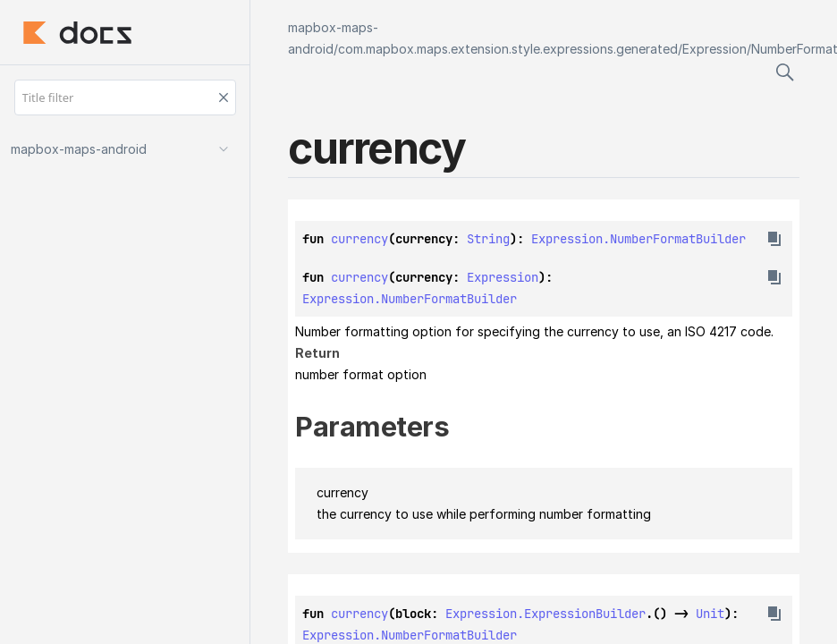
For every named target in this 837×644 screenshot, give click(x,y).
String (488, 239)
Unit (710, 614)
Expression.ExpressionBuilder (545, 614)
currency (359, 239)
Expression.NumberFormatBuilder (638, 239)
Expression (714, 49)
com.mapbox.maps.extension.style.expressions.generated (508, 49)
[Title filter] (125, 97)
